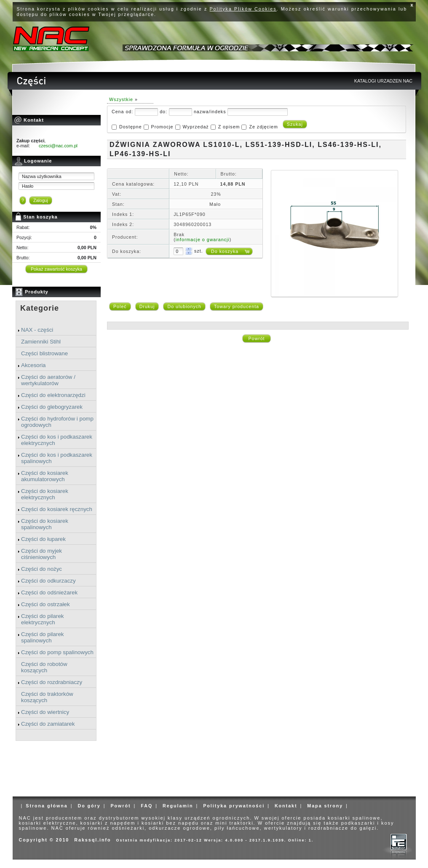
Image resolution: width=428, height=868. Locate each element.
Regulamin (178, 806)
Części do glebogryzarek (52, 407)
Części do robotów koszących (44, 667)
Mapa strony (325, 806)
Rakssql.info (92, 840)
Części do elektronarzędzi (53, 395)
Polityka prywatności (234, 806)
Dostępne (131, 127)
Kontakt (286, 806)
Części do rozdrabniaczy (52, 682)
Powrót (256, 338)
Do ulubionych (184, 306)
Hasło (28, 186)
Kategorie (40, 308)
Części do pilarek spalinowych (42, 637)
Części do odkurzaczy (48, 581)
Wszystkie (121, 99)
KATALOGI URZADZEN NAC (383, 81)
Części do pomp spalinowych (57, 652)
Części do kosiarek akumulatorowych (45, 476)
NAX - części (37, 330)
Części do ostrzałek (45, 604)
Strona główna (47, 806)
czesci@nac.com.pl (58, 146)
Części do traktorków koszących (47, 697)
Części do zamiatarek (48, 724)
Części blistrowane (44, 353)
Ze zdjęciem (263, 127)
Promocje (162, 127)
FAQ (147, 806)
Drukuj (147, 306)
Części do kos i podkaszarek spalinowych (57, 458)
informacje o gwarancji (203, 240)
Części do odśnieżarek (49, 592)
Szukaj (295, 124)
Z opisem (229, 127)
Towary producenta (237, 306)
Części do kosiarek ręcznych (57, 509)
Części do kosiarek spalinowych (45, 524)
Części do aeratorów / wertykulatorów (48, 380)
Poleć (120, 306)
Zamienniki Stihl (41, 342)
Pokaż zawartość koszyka (56, 269)
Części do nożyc (41, 569)
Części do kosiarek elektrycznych (45, 494)
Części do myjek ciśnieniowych (41, 554)
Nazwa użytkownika (42, 176)
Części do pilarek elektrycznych (42, 619)
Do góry (89, 806)
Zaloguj (41, 200)
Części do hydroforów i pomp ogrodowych (57, 422)
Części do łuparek (43, 539)
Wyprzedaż (195, 127)
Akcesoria (33, 365)
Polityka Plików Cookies (243, 9)
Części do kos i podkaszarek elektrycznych (57, 440)
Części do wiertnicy (45, 712)
